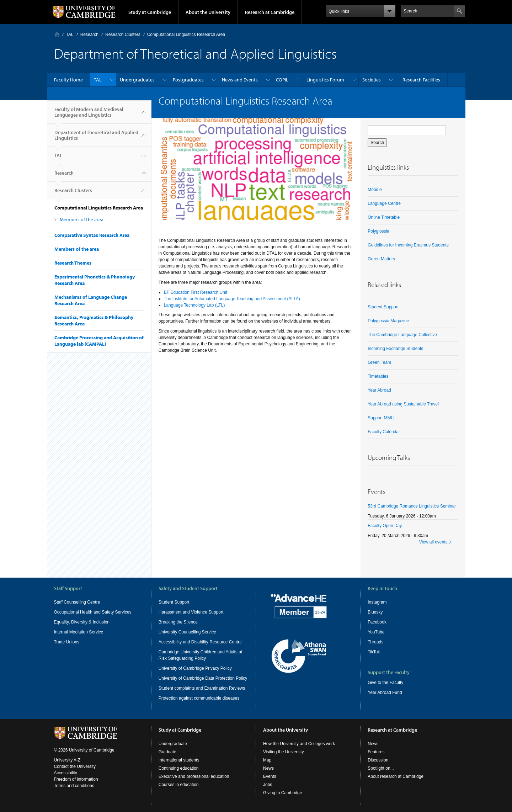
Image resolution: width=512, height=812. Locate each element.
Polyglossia (378, 231)
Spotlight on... (381, 768)
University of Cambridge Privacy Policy (195, 668)
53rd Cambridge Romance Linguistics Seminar (412, 506)
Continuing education (179, 768)
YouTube (376, 632)
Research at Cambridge (270, 12)
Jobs (268, 785)
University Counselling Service (187, 632)
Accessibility (66, 773)
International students (179, 760)
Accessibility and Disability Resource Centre (200, 642)
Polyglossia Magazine (388, 321)
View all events (433, 542)
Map (267, 760)
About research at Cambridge (396, 776)
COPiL (282, 80)
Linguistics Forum (325, 80)
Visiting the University (284, 752)
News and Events (240, 80)
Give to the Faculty (385, 683)
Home (57, 34)
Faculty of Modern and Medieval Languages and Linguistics (89, 115)
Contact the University (75, 766)
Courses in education (179, 785)
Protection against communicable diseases (199, 698)
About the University (208, 12)
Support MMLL (382, 418)
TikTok (374, 652)
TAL (70, 35)
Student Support (383, 307)
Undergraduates (137, 80)
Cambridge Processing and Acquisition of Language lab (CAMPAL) (99, 341)
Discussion (378, 760)
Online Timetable (384, 217)
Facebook (377, 622)
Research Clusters (123, 35)
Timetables (378, 376)
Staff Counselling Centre (77, 602)
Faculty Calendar (384, 432)
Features (376, 752)
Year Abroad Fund (385, 692)
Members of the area (82, 219)
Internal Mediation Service (79, 632)
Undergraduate (173, 744)
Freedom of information (76, 779)
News (268, 768)
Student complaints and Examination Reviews (202, 688)
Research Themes (73, 263)
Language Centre (384, 203)
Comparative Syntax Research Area (92, 235)
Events (270, 776)
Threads (375, 642)
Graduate (167, 752)
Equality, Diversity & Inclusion (82, 622)
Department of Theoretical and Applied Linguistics (96, 138)
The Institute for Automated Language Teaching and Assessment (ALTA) (232, 299)
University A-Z (67, 760)
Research (89, 35)
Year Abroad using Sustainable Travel (403, 404)
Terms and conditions (74, 786)
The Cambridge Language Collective (402, 335)
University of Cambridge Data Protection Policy (203, 678)
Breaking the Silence (178, 622)
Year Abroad (379, 390)
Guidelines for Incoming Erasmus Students (408, 245)
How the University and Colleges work (299, 744)
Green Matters (381, 259)
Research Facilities (421, 80)
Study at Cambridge (150, 12)
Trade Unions (67, 642)
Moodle (375, 190)
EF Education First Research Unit (196, 292)
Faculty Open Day (385, 526)
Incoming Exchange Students (395, 349)
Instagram (377, 602)
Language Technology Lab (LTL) (194, 305)
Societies (372, 80)
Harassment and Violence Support (191, 612)
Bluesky (375, 612)
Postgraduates (188, 80)
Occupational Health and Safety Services (93, 612)
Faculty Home (68, 80)
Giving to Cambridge (282, 793)
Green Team (379, 362)
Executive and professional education (194, 776)
